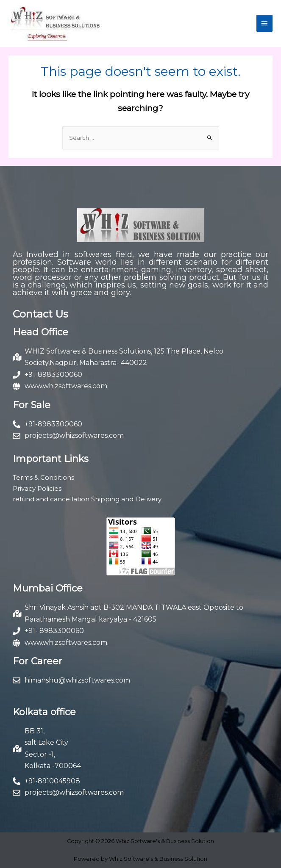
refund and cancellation (51, 499)
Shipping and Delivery (126, 499)
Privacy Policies (37, 488)
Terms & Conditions (43, 477)
